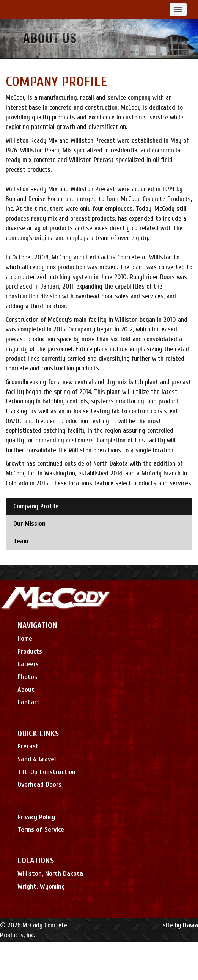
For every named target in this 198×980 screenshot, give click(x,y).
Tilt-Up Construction (46, 772)
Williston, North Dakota (50, 874)
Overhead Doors (39, 785)
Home (25, 639)
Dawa (190, 925)
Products (30, 652)
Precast (28, 746)
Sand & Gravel (37, 759)
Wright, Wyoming (41, 887)
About (26, 690)
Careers (28, 664)
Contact (29, 702)
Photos (27, 677)
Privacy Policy (36, 817)
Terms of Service (41, 830)
